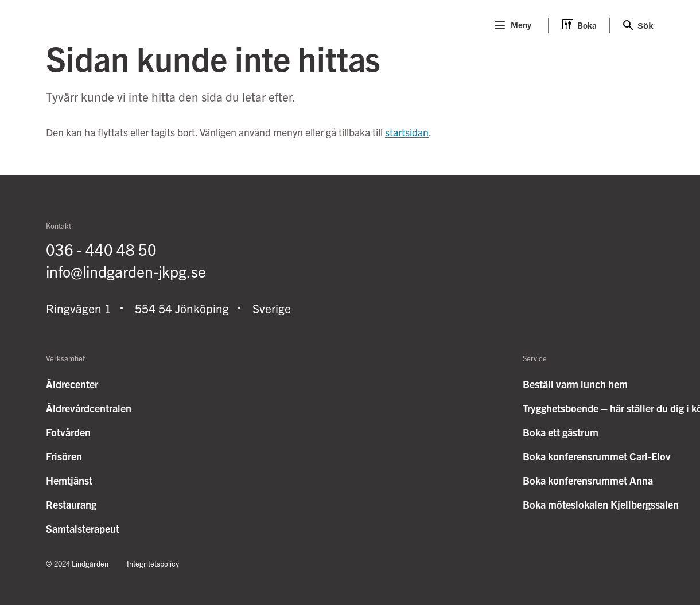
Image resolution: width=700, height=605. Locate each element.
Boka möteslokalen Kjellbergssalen (601, 504)
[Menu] (500, 25)
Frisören (64, 456)
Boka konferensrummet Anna (588, 480)
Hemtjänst (69, 480)
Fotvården (68, 432)
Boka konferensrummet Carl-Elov (597, 456)
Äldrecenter (72, 384)
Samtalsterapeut (83, 528)
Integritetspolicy (153, 563)
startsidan (407, 132)
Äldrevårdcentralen (89, 408)
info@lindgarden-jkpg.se (126, 271)
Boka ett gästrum (561, 432)
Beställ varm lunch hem (575, 384)
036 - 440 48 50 (101, 249)
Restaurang (71, 504)
